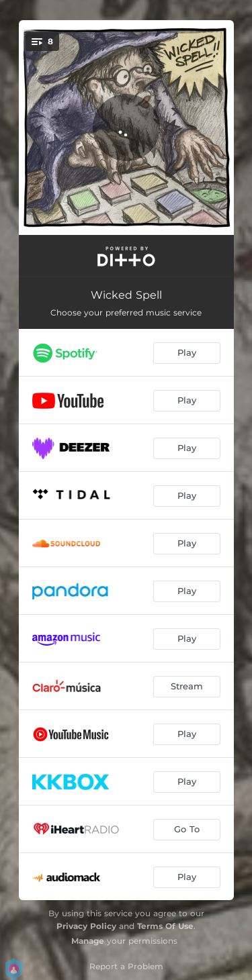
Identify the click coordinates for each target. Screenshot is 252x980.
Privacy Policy (86, 926)
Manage (88, 941)
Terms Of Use (165, 926)
